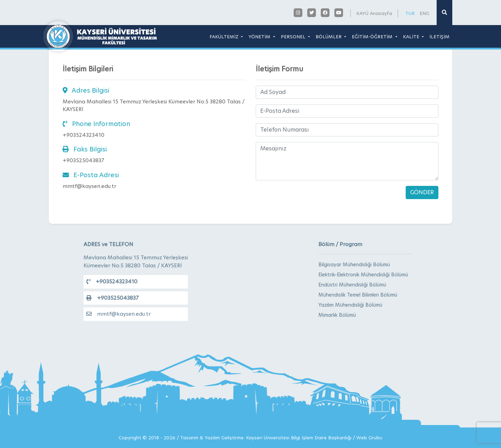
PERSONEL (294, 37)
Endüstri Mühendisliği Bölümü (352, 285)
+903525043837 (112, 298)
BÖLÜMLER (329, 37)
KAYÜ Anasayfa (374, 13)
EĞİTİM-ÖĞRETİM (373, 37)
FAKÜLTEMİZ (225, 37)
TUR (410, 13)
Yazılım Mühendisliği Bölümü (350, 305)
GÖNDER (422, 192)
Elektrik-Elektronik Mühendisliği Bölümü (363, 275)
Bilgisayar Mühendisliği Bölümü (354, 265)
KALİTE (412, 37)
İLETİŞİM (439, 37)
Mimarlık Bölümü (337, 315)
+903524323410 (112, 281)
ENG (424, 13)
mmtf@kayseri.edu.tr (118, 314)
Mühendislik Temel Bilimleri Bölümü (358, 295)
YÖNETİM (260, 37)
